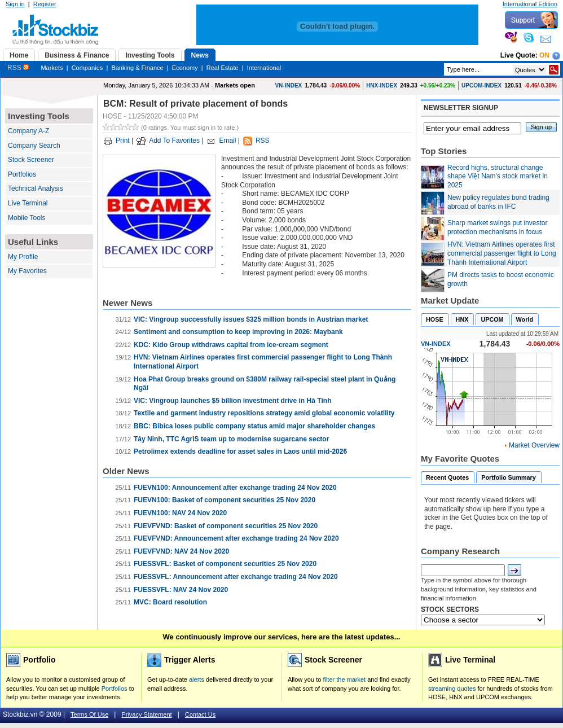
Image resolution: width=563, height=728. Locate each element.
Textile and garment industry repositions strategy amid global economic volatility (264, 413)
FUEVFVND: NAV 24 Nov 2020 (181, 551)
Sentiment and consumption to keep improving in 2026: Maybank (238, 332)
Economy (185, 68)
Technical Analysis (35, 188)
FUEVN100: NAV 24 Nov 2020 (180, 513)
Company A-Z (28, 131)
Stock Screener (31, 160)
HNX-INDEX (382, 85)
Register (45, 4)
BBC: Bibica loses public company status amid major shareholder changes (254, 426)
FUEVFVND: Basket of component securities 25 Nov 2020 (226, 526)
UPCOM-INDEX (481, 85)
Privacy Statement (146, 714)
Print (123, 141)
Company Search (34, 146)
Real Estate (223, 68)
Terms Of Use (89, 714)
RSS (18, 68)
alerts (197, 679)
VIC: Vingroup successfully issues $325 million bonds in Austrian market (251, 319)
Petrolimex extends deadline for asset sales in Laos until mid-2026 (240, 451)
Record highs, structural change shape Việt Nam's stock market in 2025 (498, 176)
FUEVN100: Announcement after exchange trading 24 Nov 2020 (235, 488)
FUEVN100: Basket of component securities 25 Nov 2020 (225, 500)
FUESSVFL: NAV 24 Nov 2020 (181, 590)
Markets (52, 68)
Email (227, 141)
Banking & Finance (137, 68)
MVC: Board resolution (170, 602)
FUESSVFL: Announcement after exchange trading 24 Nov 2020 (236, 577)
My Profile (23, 257)
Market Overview (534, 445)
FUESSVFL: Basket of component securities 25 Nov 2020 (225, 564)
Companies (87, 68)
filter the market (344, 679)
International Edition (530, 4)
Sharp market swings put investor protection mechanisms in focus (497, 227)
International (264, 68)
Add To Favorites (174, 141)
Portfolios (22, 174)
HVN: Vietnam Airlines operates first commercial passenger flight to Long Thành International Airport (502, 253)
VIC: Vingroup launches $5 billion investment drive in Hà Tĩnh (233, 401)
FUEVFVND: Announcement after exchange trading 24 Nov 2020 (236, 538)
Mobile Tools (27, 218)
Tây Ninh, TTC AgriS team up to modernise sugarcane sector (231, 439)
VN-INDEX (288, 85)
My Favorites (27, 271)
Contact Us (200, 714)
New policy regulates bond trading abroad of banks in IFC (498, 202)
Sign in (15, 4)
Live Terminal (28, 203)
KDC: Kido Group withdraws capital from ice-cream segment (231, 345)
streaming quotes (452, 688)
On (544, 55)
